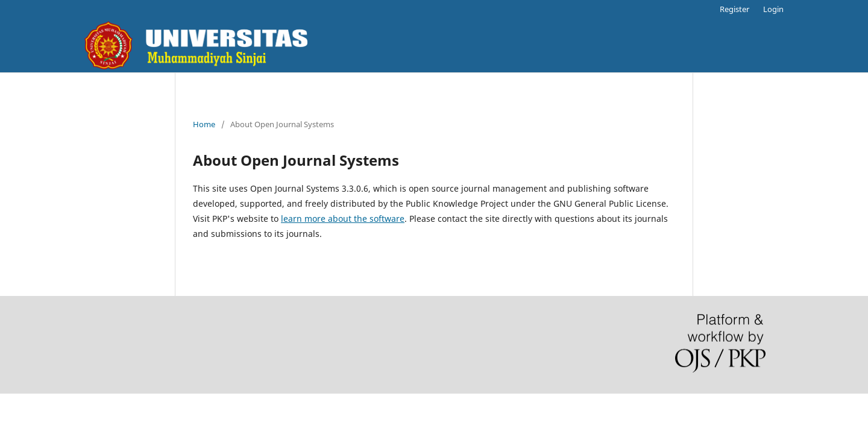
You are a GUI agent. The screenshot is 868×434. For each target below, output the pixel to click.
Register (734, 9)
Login (773, 9)
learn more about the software (343, 219)
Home (204, 124)
